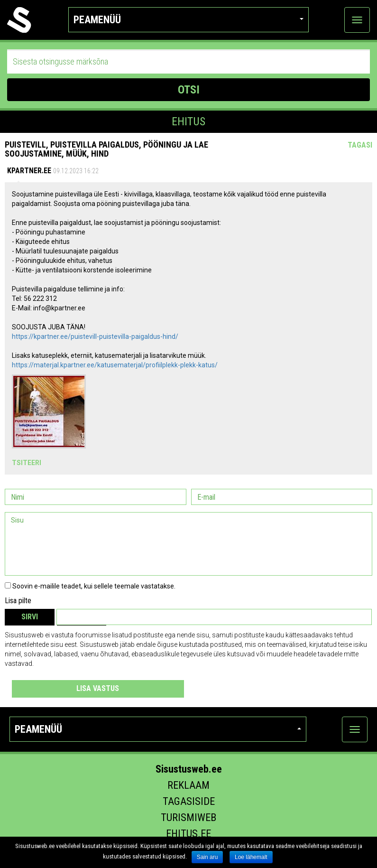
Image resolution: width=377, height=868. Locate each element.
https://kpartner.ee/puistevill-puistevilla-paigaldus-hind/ (95, 336)
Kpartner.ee (29, 171)
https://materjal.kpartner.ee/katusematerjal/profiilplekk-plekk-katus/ (115, 365)
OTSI (189, 90)
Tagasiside (189, 801)
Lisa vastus (98, 688)
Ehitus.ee (188, 834)
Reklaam (188, 785)
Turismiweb (188, 817)
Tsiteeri (27, 463)
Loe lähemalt (251, 857)
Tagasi (360, 145)
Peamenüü (188, 20)
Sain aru (207, 857)
